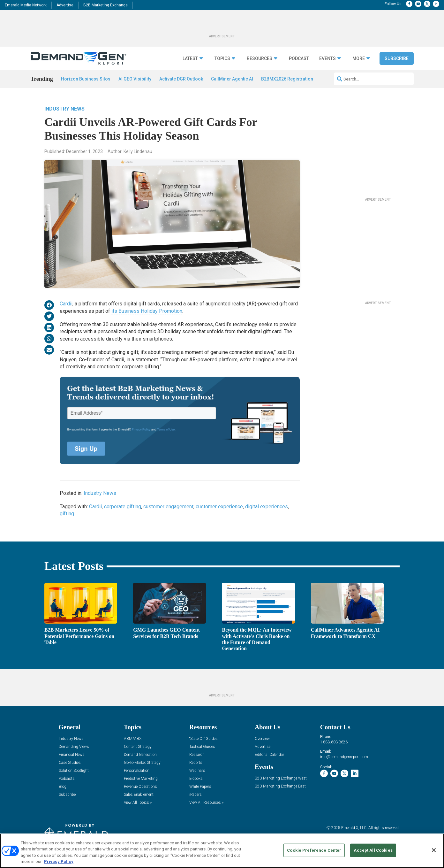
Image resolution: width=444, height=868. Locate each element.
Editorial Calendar (269, 755)
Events (327, 59)
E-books (196, 779)
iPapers (196, 795)
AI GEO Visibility (135, 79)
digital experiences (267, 507)
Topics (222, 59)
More (359, 59)
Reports (196, 763)
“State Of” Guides (203, 739)
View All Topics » (138, 803)
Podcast (299, 59)
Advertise (65, 5)
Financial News (72, 755)
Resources (260, 59)
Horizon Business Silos (86, 79)
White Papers (200, 787)
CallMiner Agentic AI (232, 79)
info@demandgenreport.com (344, 757)
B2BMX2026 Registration (287, 79)
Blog (63, 787)
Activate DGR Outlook (181, 79)
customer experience (219, 507)
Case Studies (70, 763)
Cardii (66, 304)
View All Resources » (206, 803)
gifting (67, 514)
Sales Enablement (139, 795)
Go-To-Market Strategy (142, 763)
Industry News (64, 109)
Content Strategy (138, 747)
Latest (190, 59)
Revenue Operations (140, 787)
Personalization (137, 771)
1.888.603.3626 (334, 742)
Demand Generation (140, 755)
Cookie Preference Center (314, 850)
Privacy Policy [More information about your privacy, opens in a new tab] (59, 861)
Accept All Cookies (373, 850)
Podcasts (67, 779)
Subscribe (397, 58)
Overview (262, 739)
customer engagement (168, 507)
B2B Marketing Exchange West (281, 778)
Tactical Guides (202, 747)
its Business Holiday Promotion (147, 311)
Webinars (197, 771)
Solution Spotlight (74, 771)
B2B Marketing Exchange (105, 5)
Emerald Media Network (26, 5)
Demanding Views (74, 747)
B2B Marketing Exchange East (280, 786)
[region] (222, 851)
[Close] (434, 850)
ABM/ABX (133, 739)
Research (197, 755)
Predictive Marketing (141, 779)
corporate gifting (123, 507)
